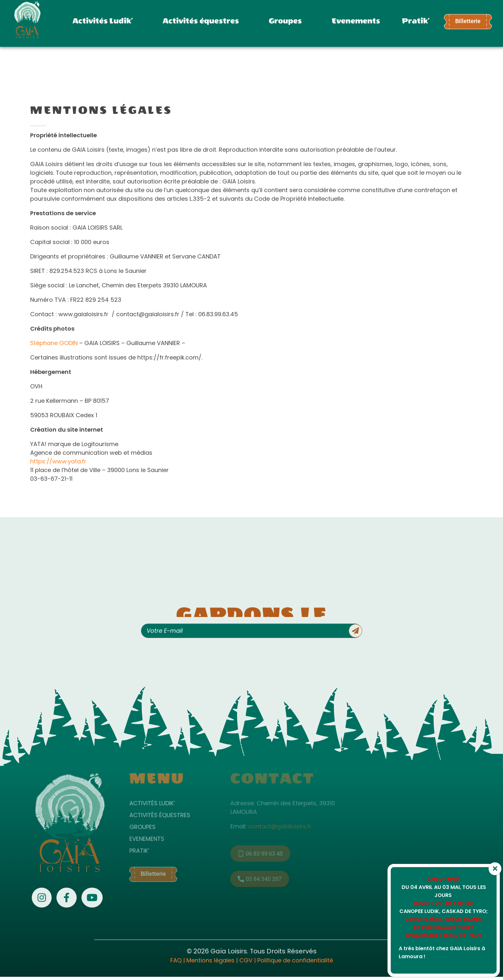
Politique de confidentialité (295, 960)
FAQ (176, 960)
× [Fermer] (495, 869)
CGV (246, 960)
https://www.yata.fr (58, 461)
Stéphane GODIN (54, 343)
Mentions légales (210, 960)
